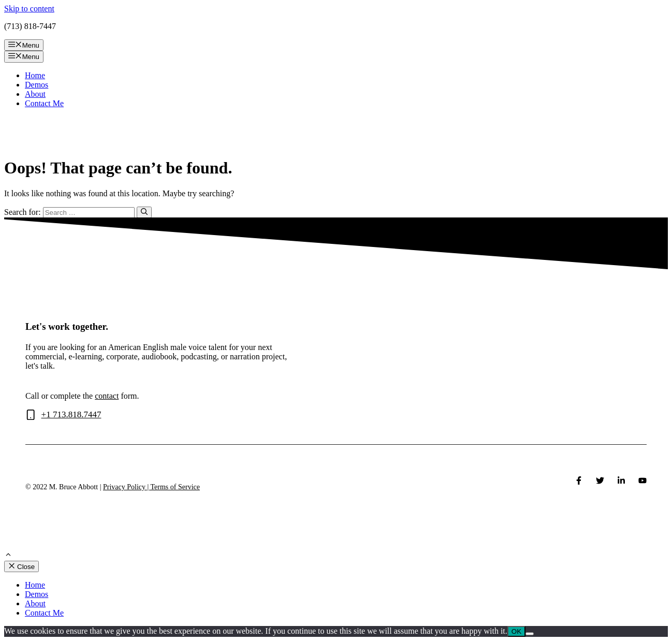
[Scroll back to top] (8, 556)
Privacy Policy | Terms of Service (151, 487)
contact (107, 396)
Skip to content (29, 9)
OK (516, 631)
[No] (530, 634)
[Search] (144, 212)
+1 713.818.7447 (71, 414)
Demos (36, 85)
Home (35, 75)
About (35, 94)
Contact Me (44, 103)
